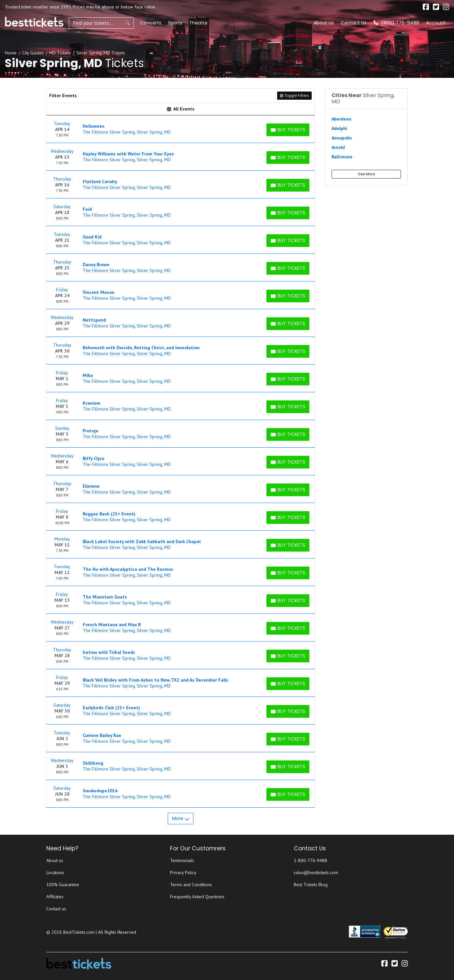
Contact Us (354, 23)
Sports (175, 23)
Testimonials (182, 860)
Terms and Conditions (191, 885)
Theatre (198, 23)
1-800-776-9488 (311, 860)
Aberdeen (341, 119)
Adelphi (339, 128)
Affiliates (55, 897)
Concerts (151, 23)
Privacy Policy (183, 872)
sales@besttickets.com (316, 872)
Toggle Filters (294, 95)
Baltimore (342, 157)
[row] (181, 129)
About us (55, 860)
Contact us (56, 909)
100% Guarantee (63, 885)
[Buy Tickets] (288, 130)
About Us (324, 23)
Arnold (338, 147)
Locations (55, 872)
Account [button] (436, 23)
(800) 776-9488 (396, 23)
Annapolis (342, 138)
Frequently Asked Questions (197, 897)
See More (366, 174)
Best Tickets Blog (311, 885)
